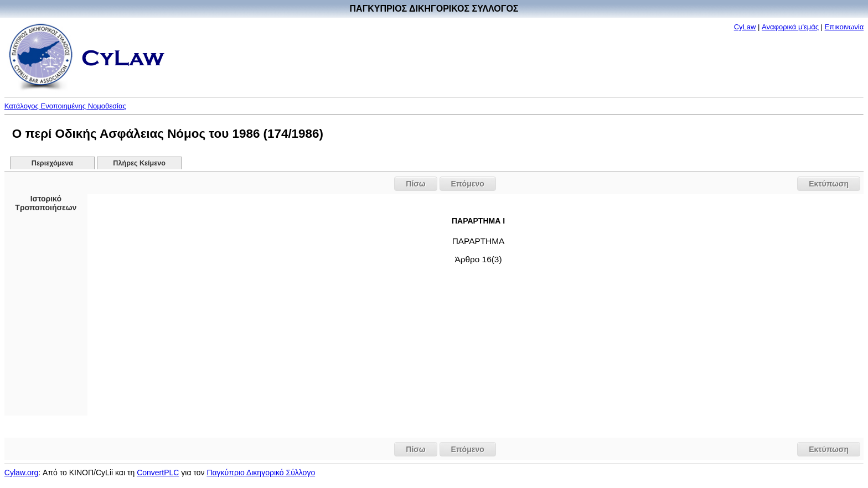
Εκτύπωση (829, 184)
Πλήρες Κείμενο (139, 163)
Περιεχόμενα (52, 163)
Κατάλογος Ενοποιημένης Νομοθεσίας (65, 106)
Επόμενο (468, 184)
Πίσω (415, 184)
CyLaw (745, 27)
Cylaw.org (21, 473)
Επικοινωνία (844, 27)
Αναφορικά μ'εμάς (790, 27)
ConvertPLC (158, 473)
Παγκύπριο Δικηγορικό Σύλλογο (261, 473)
